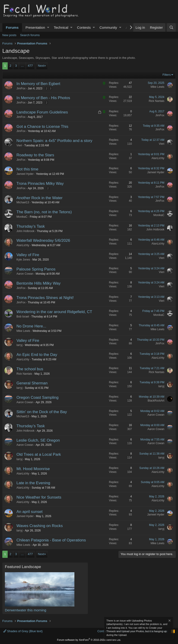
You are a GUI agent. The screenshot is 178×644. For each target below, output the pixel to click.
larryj (19, 345)
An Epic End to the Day (37, 355)
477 (30, 66)
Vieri (19, 145)
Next (41, 66)
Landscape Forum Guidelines (42, 112)
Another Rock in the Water (40, 198)
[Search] (171, 27)
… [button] (22, 66)
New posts (9, 35)
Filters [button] (167, 75)
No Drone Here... (31, 326)
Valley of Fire (28, 255)
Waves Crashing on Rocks (40, 526)
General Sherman (32, 383)
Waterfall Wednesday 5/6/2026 (43, 240)
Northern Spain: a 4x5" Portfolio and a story (54, 141)
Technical (61, 27)
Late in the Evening (33, 483)
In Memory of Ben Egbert (38, 84)
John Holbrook (25, 231)
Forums (12, 27)
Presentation (35, 27)
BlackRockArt (156, 401)
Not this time (27, 169)
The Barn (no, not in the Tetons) (44, 212)
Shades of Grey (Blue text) (23, 631)
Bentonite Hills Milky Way (38, 283)
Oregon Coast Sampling (37, 397)
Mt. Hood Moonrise (33, 469)
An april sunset (29, 512)
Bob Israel (23, 317)
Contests (84, 27)
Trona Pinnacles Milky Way (40, 184)
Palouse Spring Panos (36, 269)
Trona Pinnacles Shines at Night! (45, 298)
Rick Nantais (157, 101)
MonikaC (22, 217)
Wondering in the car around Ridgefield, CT (54, 312)
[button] (48, 27)
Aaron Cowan (25, 274)
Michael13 (23, 202)
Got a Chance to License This (42, 127)
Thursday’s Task (31, 226)
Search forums (30, 35)
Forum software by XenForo (89, 640)
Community (108, 27)
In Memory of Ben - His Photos (43, 98)
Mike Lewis (157, 87)
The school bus (30, 369)
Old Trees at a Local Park (39, 454)
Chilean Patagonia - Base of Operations (51, 540)
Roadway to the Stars (35, 155)
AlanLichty (158, 158)
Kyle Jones (23, 260)
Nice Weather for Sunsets (39, 497)
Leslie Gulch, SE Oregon (38, 440)
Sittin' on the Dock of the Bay (42, 412)
